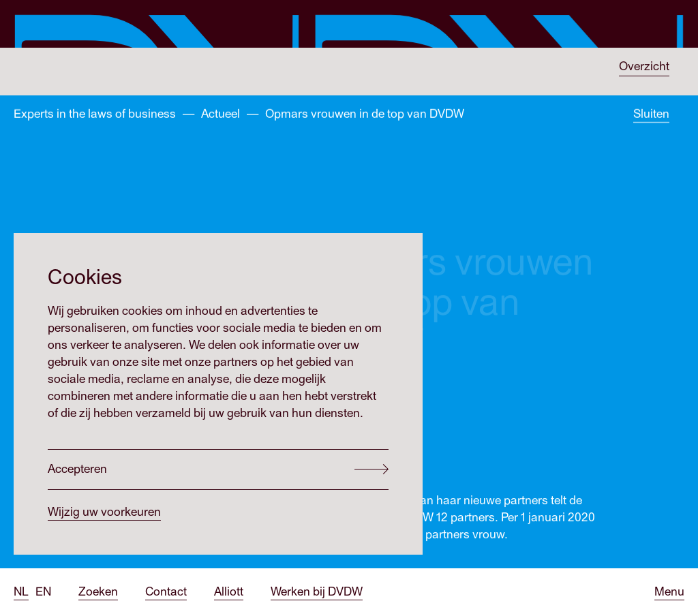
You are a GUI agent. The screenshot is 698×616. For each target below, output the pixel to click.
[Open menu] (669, 592)
